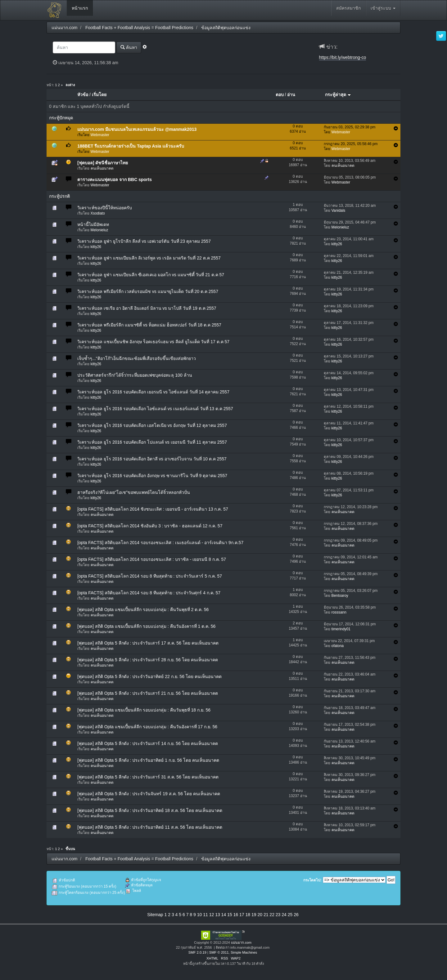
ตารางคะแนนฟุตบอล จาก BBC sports (115, 180)
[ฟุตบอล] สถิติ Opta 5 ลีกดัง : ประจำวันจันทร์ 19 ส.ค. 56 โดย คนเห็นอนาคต (149, 794)
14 (224, 915)
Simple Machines (244, 952)
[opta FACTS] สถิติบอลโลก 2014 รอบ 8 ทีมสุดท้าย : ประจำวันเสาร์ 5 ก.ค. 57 (150, 576)
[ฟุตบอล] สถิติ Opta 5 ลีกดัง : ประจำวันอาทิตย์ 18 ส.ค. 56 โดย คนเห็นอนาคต (150, 810)
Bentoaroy (340, 596)
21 (266, 915)
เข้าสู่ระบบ (383, 8)
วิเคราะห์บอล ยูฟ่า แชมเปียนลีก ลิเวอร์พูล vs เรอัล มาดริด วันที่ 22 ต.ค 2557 (149, 258)
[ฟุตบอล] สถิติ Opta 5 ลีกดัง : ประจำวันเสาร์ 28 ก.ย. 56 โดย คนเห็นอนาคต (148, 660)
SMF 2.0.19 (197, 952)
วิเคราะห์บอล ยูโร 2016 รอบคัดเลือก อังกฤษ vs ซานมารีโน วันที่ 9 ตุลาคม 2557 (152, 476)
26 (296, 915)
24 (284, 915)
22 (272, 915)
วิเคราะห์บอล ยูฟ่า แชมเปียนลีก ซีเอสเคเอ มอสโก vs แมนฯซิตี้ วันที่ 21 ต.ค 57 (151, 275)
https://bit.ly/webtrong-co (343, 57)
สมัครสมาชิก (348, 8)
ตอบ (280, 95)
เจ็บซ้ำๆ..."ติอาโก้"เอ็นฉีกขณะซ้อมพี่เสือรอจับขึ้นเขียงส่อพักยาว (137, 358)
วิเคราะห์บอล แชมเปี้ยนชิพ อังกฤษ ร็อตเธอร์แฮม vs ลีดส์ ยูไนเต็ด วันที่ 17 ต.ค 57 (153, 342)
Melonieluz (99, 230)
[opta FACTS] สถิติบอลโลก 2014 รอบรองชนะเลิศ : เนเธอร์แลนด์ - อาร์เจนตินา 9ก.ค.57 (160, 543)
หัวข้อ (83, 95)
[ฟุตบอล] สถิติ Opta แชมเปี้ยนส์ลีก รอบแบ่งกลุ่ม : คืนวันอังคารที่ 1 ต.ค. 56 (146, 626)
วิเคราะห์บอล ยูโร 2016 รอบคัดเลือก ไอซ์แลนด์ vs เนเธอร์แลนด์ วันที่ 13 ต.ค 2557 (155, 409)
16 (236, 915)
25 (290, 915)
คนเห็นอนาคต (102, 168)
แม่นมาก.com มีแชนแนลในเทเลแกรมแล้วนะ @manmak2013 (137, 129)
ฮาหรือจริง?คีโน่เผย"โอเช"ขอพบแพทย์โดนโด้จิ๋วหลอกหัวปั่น (134, 492)
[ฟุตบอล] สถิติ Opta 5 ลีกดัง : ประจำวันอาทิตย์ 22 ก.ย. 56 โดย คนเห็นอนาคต (149, 676)
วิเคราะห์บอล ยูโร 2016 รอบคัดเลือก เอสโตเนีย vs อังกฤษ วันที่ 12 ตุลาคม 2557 (152, 425)
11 (205, 915)
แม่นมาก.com (241, 942)
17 (242, 915)
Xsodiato (98, 213)
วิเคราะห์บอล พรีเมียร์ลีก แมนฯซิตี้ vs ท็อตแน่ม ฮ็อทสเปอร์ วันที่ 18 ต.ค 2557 (149, 325)
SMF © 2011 (219, 952)
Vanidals (339, 211)
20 (260, 915)
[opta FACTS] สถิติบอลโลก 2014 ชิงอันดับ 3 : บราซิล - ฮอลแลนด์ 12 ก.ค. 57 (150, 526)
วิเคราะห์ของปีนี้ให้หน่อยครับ (105, 208)
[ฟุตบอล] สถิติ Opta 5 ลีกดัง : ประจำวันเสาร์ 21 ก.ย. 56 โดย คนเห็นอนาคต (148, 693)
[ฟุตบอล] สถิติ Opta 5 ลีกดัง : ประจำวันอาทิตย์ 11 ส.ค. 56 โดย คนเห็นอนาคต (150, 827)
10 (200, 915)
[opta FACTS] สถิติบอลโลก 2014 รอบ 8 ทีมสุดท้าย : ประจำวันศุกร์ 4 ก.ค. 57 (149, 593)
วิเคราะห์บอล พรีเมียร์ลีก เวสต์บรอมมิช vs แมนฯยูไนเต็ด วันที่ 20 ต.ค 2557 (148, 291)
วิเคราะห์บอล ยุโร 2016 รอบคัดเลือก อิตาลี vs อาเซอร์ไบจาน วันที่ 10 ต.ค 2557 (152, 459)
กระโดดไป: (312, 880)
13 (218, 915)
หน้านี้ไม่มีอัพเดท (93, 224)
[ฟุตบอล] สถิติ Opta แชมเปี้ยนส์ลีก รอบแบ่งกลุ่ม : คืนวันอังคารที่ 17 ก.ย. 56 (147, 727)
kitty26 (96, 247)
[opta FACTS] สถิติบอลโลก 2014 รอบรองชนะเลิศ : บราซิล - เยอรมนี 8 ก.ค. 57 (152, 559)
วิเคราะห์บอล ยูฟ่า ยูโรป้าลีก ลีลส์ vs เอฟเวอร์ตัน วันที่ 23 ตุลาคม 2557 (144, 241)
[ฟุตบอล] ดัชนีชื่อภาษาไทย (103, 163)
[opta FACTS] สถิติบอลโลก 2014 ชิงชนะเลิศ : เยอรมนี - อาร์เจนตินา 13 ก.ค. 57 (153, 509)
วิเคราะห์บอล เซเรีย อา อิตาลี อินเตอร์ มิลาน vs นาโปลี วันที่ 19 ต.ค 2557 (147, 308)
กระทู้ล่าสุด (338, 95)
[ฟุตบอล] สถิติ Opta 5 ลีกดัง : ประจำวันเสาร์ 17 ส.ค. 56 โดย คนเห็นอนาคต (148, 643)
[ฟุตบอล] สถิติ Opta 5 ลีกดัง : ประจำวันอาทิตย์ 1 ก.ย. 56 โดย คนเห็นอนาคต (148, 760)
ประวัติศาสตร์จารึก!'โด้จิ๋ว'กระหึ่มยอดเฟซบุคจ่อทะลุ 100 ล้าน (135, 375)
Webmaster (100, 135)
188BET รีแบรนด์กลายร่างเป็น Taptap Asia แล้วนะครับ (131, 146)
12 (212, 915)
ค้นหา (129, 47)
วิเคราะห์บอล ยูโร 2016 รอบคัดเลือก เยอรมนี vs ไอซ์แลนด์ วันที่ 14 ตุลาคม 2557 (153, 392)
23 (278, 915)
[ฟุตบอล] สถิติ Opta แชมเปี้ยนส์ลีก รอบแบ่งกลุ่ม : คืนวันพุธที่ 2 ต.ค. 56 (143, 610)
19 (254, 915)
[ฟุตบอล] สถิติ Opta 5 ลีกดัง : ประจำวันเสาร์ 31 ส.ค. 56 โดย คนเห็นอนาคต (148, 777)
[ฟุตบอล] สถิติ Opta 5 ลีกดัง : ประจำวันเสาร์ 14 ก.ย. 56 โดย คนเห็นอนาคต (148, 743)
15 (230, 915)
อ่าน (291, 95)
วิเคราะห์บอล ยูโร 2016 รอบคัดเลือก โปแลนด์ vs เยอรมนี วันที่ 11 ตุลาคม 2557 (152, 442)
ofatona (338, 646)
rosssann (339, 612)
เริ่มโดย (99, 95)
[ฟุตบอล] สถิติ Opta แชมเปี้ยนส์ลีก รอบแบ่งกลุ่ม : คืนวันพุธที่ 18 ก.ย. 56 (144, 710)
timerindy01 (341, 629)
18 (248, 915)
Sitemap (155, 915)
